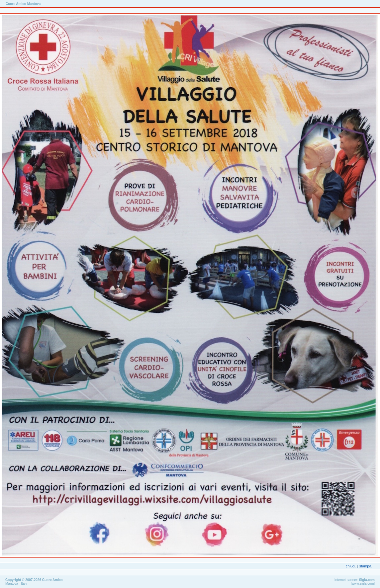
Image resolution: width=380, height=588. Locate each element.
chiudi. (351, 566)
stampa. (366, 566)
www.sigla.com (363, 584)
